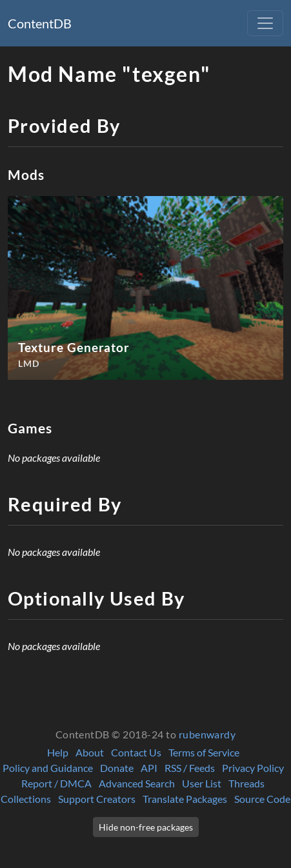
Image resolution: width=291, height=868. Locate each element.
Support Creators (97, 799)
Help (58, 752)
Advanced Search (137, 783)
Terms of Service (204, 752)
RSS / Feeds (190, 768)
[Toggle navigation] (265, 23)
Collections (26, 799)
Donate (117, 768)
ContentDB (40, 23)
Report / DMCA (56, 783)
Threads (246, 783)
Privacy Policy (253, 768)
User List (202, 783)
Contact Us (136, 752)
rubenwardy (207, 734)
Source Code (262, 799)
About (90, 752)
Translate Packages (185, 799)
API (149, 768)
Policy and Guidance (48, 768)
